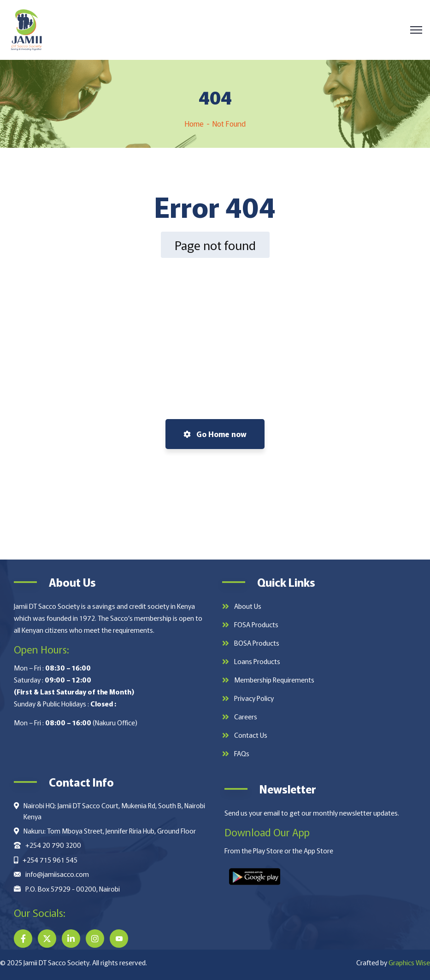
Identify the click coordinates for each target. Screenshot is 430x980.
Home (194, 123)
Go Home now (215, 434)
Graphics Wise (409, 962)
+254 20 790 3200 (53, 845)
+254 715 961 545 (50, 860)
